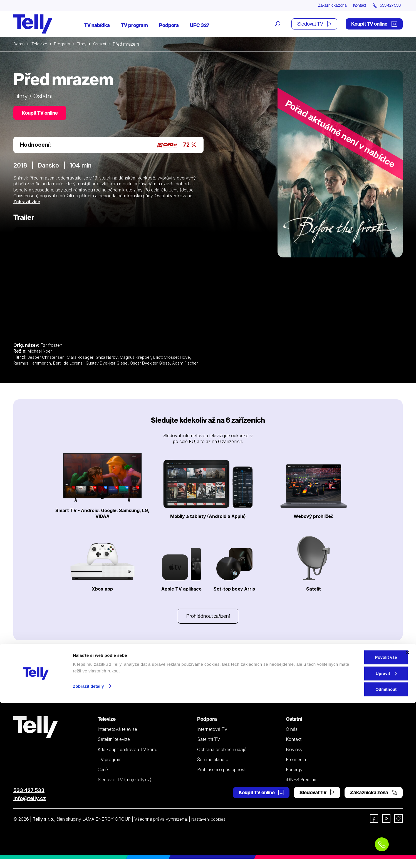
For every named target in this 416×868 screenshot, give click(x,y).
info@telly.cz (30, 807)
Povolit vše (355, 822)
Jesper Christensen (47, 359)
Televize (41, 45)
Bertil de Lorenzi (72, 365)
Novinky (294, 758)
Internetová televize (117, 738)
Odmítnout (355, 854)
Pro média (296, 768)
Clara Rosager (82, 359)
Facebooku (234, 670)
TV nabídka (97, 26)
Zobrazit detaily (88, 851)
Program (64, 45)
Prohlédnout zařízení (208, 624)
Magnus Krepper (141, 359)
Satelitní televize (114, 748)
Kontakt (353, 6)
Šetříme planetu (213, 768)
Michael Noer (41, 353)
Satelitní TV (209, 748)
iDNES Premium (302, 788)
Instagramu (188, 678)
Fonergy (294, 778)
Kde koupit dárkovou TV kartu (127, 758)
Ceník (103, 778)
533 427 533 (29, 799)
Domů (19, 45)
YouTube (231, 678)
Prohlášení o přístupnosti (222, 778)
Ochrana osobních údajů (222, 758)
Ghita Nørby (110, 359)
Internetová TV (212, 738)
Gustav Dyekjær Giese (112, 365)
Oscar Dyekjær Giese (159, 365)
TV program (134, 26)
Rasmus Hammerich (33, 365)
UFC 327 (200, 26)
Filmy (85, 45)
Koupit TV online (374, 24)
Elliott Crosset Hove (179, 359)
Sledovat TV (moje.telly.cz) (125, 788)
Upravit (356, 838)
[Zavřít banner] (407, 817)
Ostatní (104, 45)
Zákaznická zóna (322, 6)
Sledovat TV (314, 24)
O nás (292, 738)
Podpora (169, 26)
